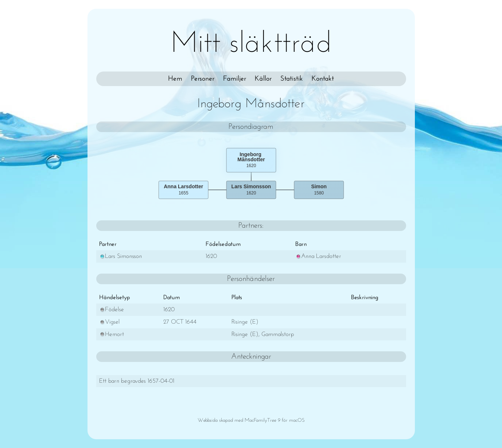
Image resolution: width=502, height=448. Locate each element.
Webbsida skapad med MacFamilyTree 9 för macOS (251, 420)
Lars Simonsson (120, 256)
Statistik (292, 79)
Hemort (112, 334)
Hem (175, 79)
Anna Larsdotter (318, 256)
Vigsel (109, 322)
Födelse (112, 310)
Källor (263, 79)
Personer (203, 79)
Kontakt (323, 79)
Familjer (235, 79)
